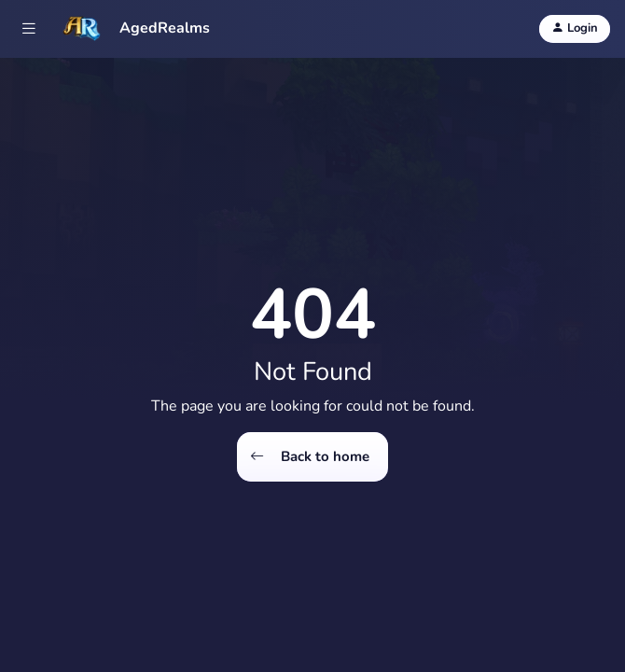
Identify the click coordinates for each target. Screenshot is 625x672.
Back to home (310, 457)
